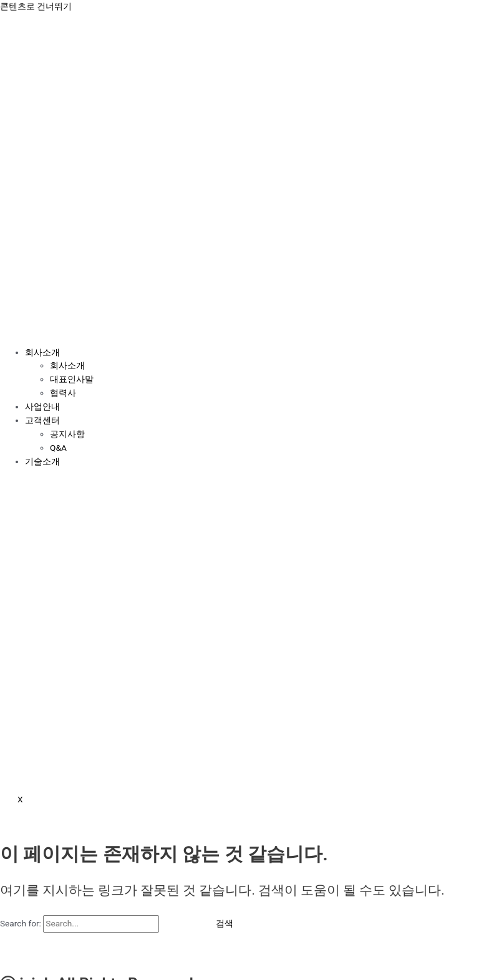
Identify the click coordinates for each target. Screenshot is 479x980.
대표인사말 (72, 379)
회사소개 (42, 352)
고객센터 (42, 420)
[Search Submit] (179, 924)
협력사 (63, 393)
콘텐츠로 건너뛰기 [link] (36, 6)
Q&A (58, 448)
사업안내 (42, 406)
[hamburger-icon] (17, 329)
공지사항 (67, 434)
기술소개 (42, 461)
